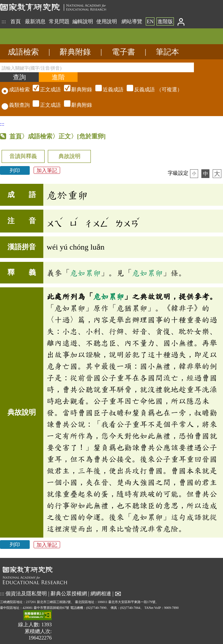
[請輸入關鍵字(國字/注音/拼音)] (97, 67)
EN (150, 21)
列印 (15, 170)
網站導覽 (132, 21)
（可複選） (107, 89)
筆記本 (167, 52)
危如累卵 (85, 273)
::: (4, 21)
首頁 (16, 21)
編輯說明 (83, 21)
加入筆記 (47, 170)
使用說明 (107, 21)
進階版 (165, 21)
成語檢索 (23, 52)
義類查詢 (16, 105)
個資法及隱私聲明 (26, 594)
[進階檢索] (58, 77)
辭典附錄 (75, 52)
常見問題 (59, 21)
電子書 (123, 52)
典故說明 (69, 156)
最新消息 (35, 21)
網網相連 (101, 594)
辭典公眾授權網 (69, 594)
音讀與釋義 (23, 156)
